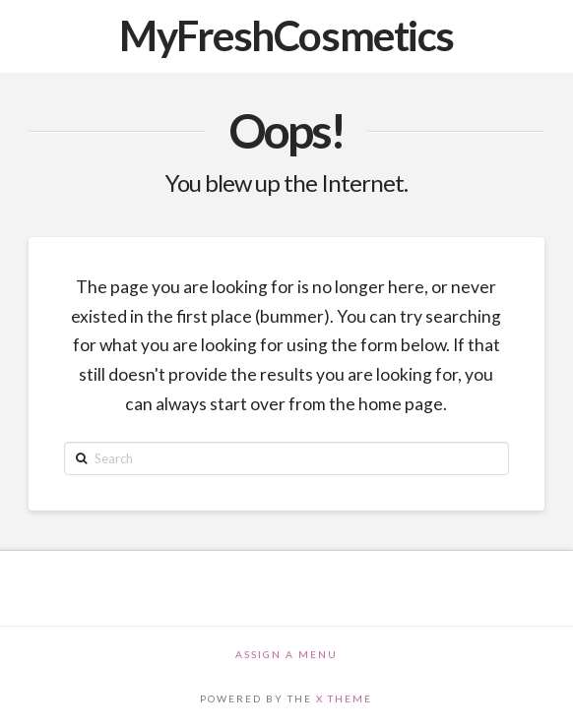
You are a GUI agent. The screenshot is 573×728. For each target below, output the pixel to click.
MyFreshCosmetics (286, 35)
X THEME (344, 698)
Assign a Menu (286, 654)
